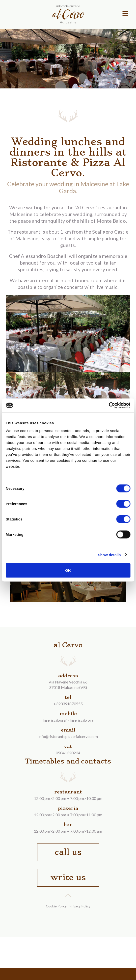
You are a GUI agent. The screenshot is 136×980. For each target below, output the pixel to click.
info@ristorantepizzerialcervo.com (68, 736)
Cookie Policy (56, 906)
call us (68, 852)
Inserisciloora (54, 720)
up (68, 895)
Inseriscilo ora (82, 720)
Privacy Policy (80, 906)
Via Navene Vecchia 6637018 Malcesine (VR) (68, 684)
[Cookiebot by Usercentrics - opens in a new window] (109, 406)
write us (68, 877)
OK (68, 570)
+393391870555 (68, 704)
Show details (109, 555)
